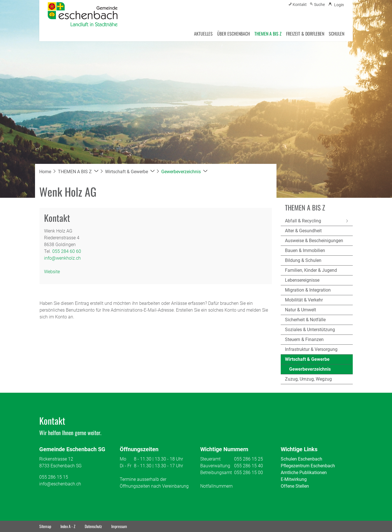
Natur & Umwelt (300, 310)
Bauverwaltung (215, 466)
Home (45, 172)
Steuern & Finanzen (304, 339)
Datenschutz (93, 526)
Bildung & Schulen (303, 260)
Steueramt (210, 459)
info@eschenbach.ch (60, 484)
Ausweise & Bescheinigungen (314, 241)
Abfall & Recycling (303, 221)
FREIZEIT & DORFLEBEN (305, 34)
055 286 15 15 (54, 477)
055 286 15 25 (249, 459)
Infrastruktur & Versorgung (311, 349)
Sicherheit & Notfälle (305, 320)
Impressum (119, 526)
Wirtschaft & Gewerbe (307, 359)
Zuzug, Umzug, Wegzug (308, 379)
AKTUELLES (203, 34)
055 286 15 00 (249, 473)
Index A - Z (68, 526)
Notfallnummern (216, 486)
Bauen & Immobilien (305, 250)
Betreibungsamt (216, 473)
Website (55, 272)
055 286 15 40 (249, 466)
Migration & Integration (308, 290)
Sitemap (45, 526)
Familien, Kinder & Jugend (311, 270)
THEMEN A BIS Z (268, 34)
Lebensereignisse (302, 280)
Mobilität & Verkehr (304, 300)
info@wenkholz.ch (62, 258)
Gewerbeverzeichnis (310, 370)
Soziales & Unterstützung (310, 330)
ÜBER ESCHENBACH (234, 34)
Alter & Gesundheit (303, 231)
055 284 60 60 (67, 251)
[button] (78, 172)
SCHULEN (337, 34)
